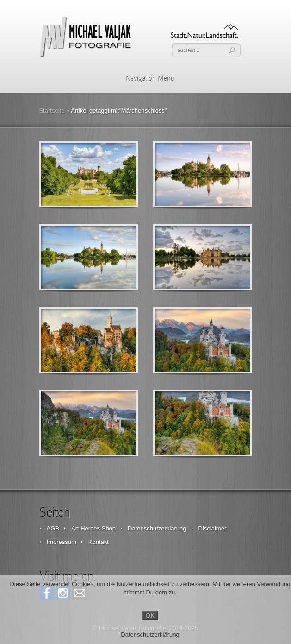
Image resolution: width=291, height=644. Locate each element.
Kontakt (99, 542)
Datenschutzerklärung (157, 528)
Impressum (62, 542)
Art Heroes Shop (93, 528)
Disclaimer (213, 528)
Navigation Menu (144, 78)
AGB (53, 528)
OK (150, 616)
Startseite (52, 110)
